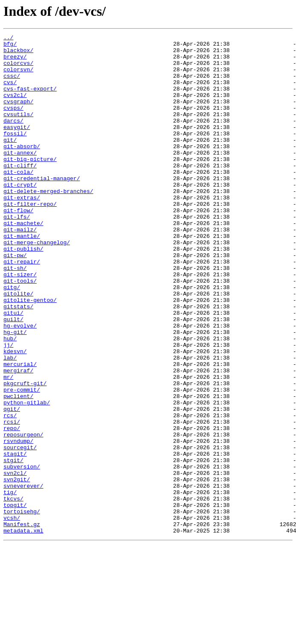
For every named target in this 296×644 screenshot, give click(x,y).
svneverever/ (23, 577)
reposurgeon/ (23, 515)
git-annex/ (20, 177)
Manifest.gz (22, 623)
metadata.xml (23, 630)
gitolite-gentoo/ (30, 354)
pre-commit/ (22, 461)
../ (8, 38)
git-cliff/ (20, 192)
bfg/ (10, 46)
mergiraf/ (18, 438)
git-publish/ (23, 292)
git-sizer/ (20, 323)
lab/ (10, 423)
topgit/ (15, 600)
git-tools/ (20, 331)
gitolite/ (18, 346)
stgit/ (13, 546)
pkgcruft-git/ (25, 454)
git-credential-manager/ (42, 208)
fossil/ (15, 154)
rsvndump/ (18, 523)
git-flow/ (18, 246)
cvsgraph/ (18, 115)
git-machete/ (23, 261)
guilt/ (13, 377)
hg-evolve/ (20, 384)
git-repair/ (22, 307)
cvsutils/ (18, 131)
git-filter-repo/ (30, 238)
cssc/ (12, 85)
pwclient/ (18, 469)
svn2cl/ (15, 561)
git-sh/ (15, 315)
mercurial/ (20, 430)
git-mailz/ (20, 269)
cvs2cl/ (15, 108)
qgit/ (12, 484)
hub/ (10, 400)
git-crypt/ (20, 215)
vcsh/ (12, 615)
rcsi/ (12, 500)
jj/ (8, 407)
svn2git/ (17, 569)
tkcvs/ (13, 592)
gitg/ (12, 338)
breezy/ (15, 61)
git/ (10, 161)
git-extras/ (22, 231)
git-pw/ (15, 300)
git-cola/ (18, 200)
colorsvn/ (18, 77)
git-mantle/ (22, 277)
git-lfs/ (17, 254)
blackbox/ (18, 54)
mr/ (8, 446)
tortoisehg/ (22, 607)
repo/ (12, 507)
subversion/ (22, 553)
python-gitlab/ (27, 477)
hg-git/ (15, 392)
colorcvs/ (18, 69)
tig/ (10, 584)
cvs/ (10, 92)
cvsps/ (13, 123)
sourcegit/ (20, 530)
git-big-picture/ (30, 184)
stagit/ (15, 538)
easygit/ (17, 146)
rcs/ (10, 492)
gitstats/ (18, 361)
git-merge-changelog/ (37, 284)
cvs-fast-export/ (30, 100)
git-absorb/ (22, 169)
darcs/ (13, 138)
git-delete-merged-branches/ (48, 223)
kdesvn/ (15, 415)
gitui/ (13, 369)
